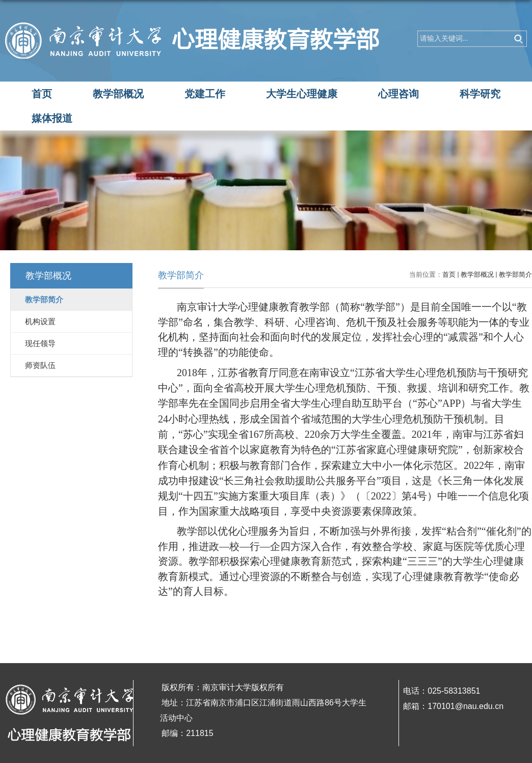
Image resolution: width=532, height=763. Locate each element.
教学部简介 (515, 274)
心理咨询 (398, 94)
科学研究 (480, 94)
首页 (42, 94)
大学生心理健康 (302, 94)
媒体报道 (52, 118)
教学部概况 (118, 94)
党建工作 (205, 94)
